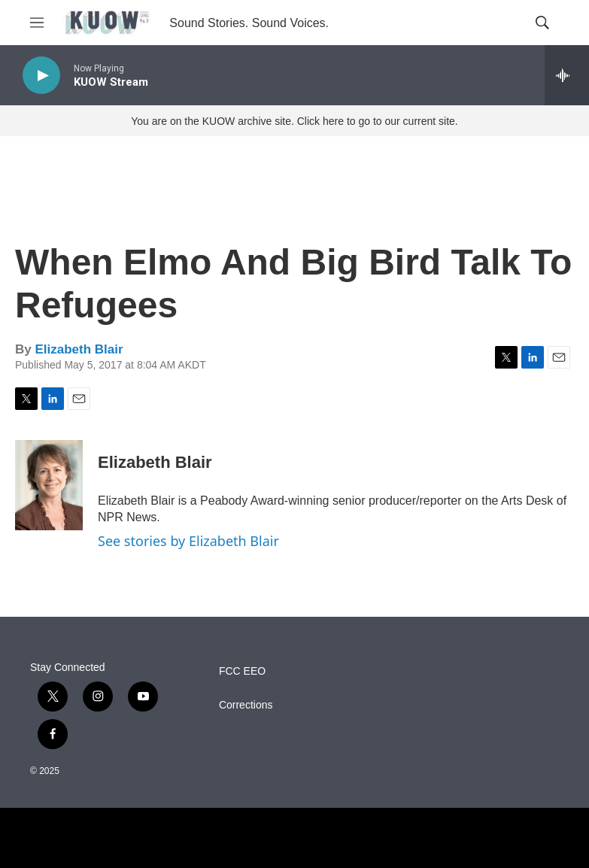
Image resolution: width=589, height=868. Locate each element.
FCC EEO (242, 671)
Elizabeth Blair (79, 349)
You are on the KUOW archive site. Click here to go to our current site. (294, 121)
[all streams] (567, 75)
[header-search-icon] (542, 23)
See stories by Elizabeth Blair (188, 541)
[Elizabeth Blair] (49, 485)
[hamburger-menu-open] (37, 23)
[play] (41, 76)
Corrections (246, 705)
